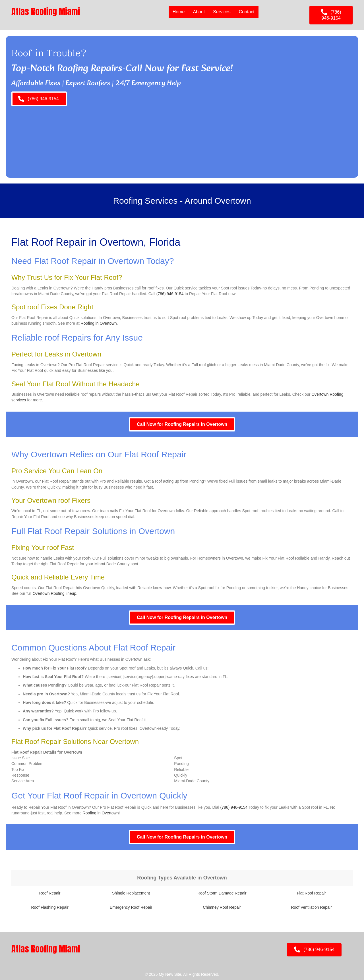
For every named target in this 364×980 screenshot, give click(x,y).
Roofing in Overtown (99, 323)
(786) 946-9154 (170, 294)
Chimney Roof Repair (222, 907)
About (199, 12)
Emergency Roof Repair (131, 907)
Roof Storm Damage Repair (222, 893)
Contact (247, 12)
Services (222, 12)
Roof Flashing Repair (50, 907)
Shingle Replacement (131, 893)
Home (179, 12)
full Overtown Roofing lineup (51, 593)
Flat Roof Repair (311, 893)
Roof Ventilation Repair (311, 907)
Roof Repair (50, 893)
